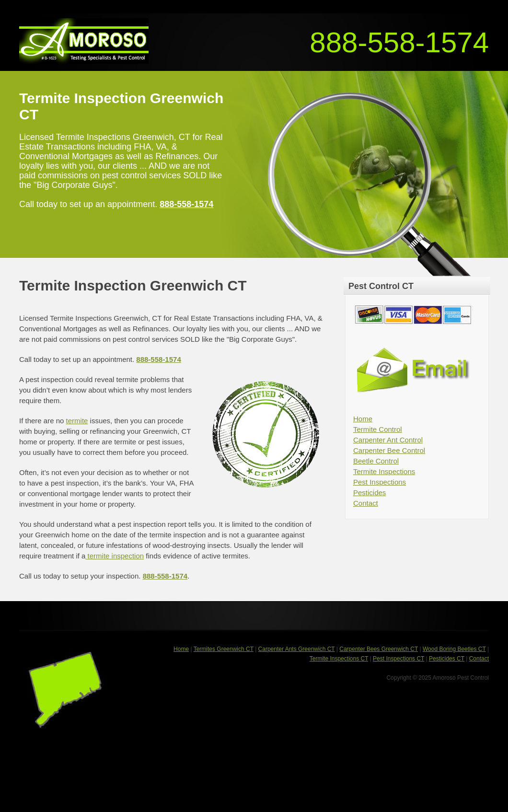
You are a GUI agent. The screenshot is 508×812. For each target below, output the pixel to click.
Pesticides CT (447, 659)
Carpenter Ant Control (388, 440)
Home (363, 419)
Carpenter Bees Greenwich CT (379, 649)
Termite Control (378, 429)
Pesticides (369, 493)
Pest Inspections (380, 482)
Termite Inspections (384, 471)
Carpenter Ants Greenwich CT (297, 649)
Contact (366, 503)
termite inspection (115, 556)
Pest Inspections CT (398, 659)
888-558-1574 (399, 42)
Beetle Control (376, 461)
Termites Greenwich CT (224, 649)
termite (77, 421)
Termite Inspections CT (339, 659)
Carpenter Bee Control (389, 450)
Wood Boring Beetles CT (454, 649)
